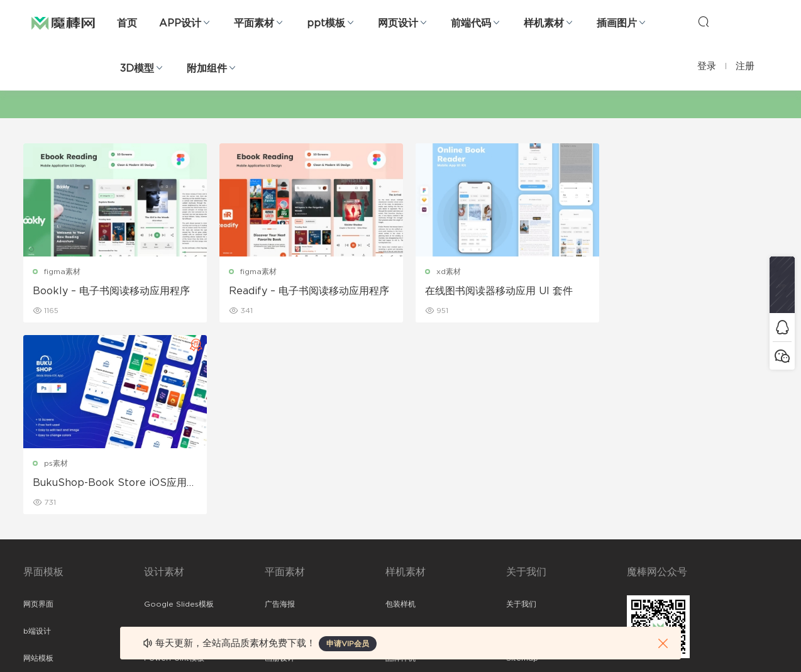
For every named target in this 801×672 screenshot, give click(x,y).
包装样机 (400, 412)
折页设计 (280, 439)
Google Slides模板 (179, 412)
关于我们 (521, 412)
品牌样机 (400, 466)
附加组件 (207, 69)
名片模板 (280, 493)
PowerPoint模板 (174, 466)
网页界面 (38, 412)
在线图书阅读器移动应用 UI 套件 (490, 291)
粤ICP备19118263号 (744, 641)
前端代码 (471, 23)
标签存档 (521, 493)
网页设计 (398, 23)
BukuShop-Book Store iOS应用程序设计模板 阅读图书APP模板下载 (686, 292)
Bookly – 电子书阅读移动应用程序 (111, 291)
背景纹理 (159, 548)
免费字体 (280, 548)
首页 (127, 23)
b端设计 (37, 439)
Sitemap (522, 466)
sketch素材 (43, 575)
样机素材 (544, 23)
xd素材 (440, 272)
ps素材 (631, 272)
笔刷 (152, 493)
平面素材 (254, 23)
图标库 (35, 521)
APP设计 (180, 23)
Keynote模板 (168, 439)
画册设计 (280, 466)
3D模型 (137, 69)
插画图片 (617, 23)
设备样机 (400, 439)
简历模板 (280, 521)
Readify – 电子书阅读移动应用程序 (305, 291)
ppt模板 (326, 23)
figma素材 (62, 272)
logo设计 (161, 575)
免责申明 (521, 439)
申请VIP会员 (348, 644)
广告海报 (280, 412)
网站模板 (38, 466)
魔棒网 (63, 22)
